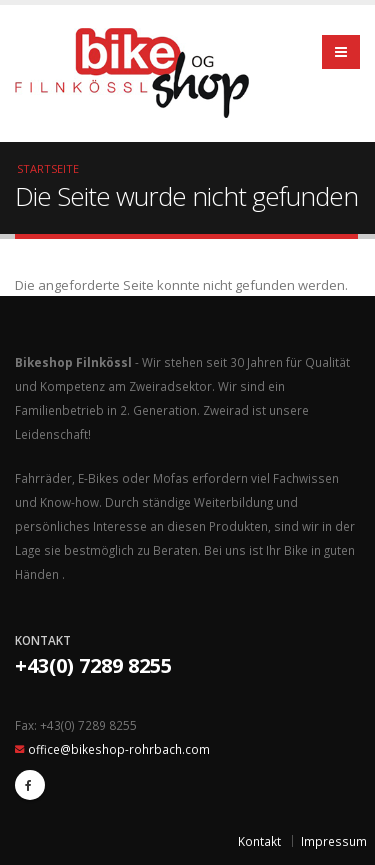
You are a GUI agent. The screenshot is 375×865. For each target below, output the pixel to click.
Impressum (334, 841)
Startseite (48, 168)
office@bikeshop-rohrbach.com (119, 749)
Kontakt (259, 841)
